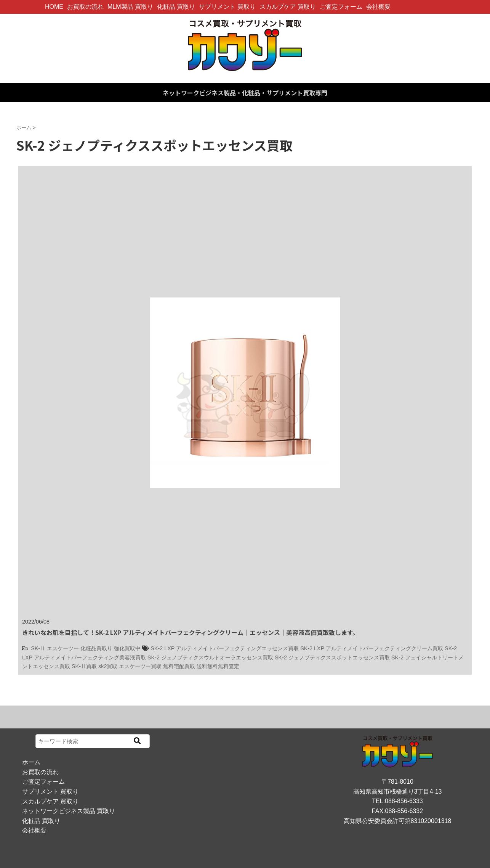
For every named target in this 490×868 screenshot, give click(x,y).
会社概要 (378, 7)
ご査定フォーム (341, 7)
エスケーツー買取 (140, 666)
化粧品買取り (96, 648)
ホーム (31, 762)
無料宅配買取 (179, 666)
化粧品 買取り (176, 7)
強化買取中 (127, 648)
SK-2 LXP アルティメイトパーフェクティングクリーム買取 (372, 648)
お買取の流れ (85, 7)
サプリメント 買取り (227, 7)
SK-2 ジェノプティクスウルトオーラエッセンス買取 (210, 657)
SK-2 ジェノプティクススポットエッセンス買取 (332, 657)
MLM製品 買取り (130, 7)
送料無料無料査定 (218, 666)
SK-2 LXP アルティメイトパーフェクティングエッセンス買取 (225, 648)
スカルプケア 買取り (288, 7)
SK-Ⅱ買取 (84, 666)
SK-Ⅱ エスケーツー (55, 648)
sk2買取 (108, 666)
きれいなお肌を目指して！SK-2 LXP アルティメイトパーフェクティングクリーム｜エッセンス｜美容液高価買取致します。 (190, 632)
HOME (54, 7)
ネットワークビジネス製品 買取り (69, 811)
